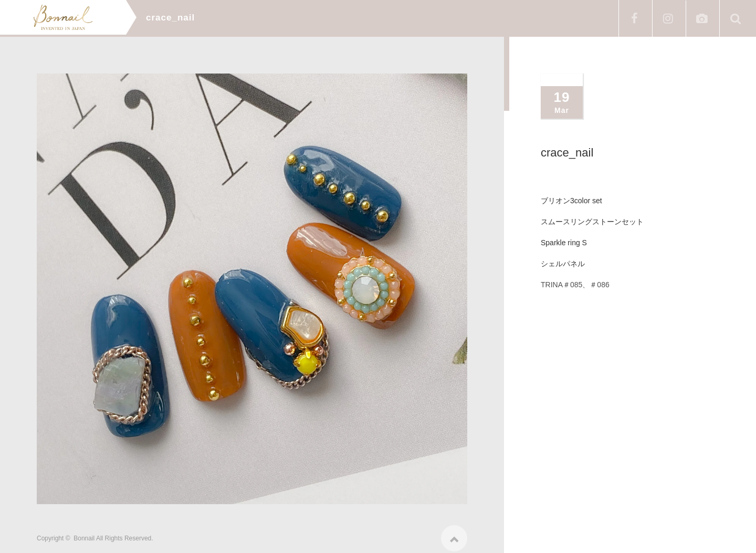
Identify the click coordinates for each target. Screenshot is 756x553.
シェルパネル (563, 264)
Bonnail (84, 535)
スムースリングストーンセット (592, 222)
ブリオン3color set (571, 201)
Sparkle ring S (564, 243)
